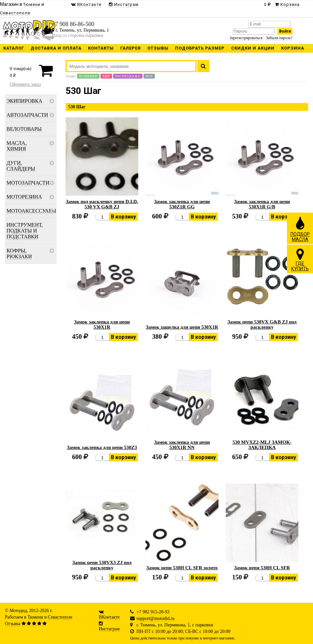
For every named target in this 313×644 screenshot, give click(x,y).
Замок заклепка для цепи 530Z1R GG (182, 204)
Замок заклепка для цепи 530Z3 (102, 447)
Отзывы (13, 624)
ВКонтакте (109, 617)
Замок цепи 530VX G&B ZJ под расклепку (262, 324)
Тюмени (35, 617)
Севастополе (60, 617)
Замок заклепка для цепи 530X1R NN (182, 445)
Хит (106, 76)
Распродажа (128, 76)
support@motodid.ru (156, 618)
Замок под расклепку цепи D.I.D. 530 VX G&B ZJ (102, 204)
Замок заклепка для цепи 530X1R (102, 324)
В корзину (123, 217)
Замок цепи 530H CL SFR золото (182, 568)
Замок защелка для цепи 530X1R (182, 327)
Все (149, 76)
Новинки (88, 76)
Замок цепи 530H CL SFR (262, 568)
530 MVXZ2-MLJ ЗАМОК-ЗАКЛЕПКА (262, 445)
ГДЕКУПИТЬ (300, 260)
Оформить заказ (25, 84)
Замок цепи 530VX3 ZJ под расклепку (102, 565)
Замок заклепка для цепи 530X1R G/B (262, 204)
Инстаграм (109, 629)
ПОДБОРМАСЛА (300, 229)
